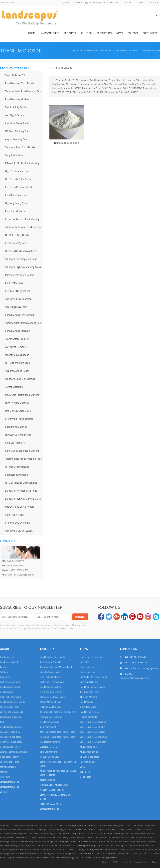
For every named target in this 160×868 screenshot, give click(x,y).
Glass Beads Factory (9, 757)
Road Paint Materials (16, 195)
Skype (156, 617)
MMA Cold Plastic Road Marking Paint (20, 164)
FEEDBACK (153, 3)
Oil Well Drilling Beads (17, 235)
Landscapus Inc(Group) (11, 717)
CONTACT (140, 3)
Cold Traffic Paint (14, 283)
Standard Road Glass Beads (20, 147)
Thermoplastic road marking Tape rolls (21, 228)
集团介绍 (4, 772)
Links (104, 862)
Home (32, 33)
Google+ (117, 617)
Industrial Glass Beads (17, 123)
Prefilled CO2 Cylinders (18, 291)
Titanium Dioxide (21, 51)
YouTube (140, 617)
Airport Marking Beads (17, 139)
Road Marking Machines (11, 727)
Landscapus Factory (89, 672)
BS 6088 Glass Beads (89, 757)
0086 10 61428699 (73, 3)
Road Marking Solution (11, 687)
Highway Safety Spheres (18, 203)
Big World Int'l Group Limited (93, 677)
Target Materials (14, 155)
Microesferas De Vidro (90, 747)
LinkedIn (125, 617)
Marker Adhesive (8, 767)
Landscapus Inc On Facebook (93, 722)
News (120, 33)
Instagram (148, 617)
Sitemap (4, 792)
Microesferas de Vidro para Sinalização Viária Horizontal (17, 276)
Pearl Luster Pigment (90, 712)
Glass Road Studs (88, 707)
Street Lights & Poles (16, 75)
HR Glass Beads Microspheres (21, 251)
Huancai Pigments (88, 717)
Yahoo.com (85, 772)
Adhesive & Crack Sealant (19, 299)
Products (70, 33)
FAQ (115, 862)
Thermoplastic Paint (9, 707)
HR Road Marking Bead (18, 131)
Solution (86, 33)
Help (125, 862)
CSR (2, 722)
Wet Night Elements (16, 115)
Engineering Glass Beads (12, 712)
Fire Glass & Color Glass (18, 179)
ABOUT (128, 3)
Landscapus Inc (49, 33)
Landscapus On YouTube (91, 657)
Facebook (101, 617)
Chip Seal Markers (15, 211)
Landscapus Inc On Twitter (92, 732)
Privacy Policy (140, 862)
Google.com (85, 777)
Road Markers (7, 692)
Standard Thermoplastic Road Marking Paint (19, 260)
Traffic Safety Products (17, 107)
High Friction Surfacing (11, 697)
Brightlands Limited (89, 682)
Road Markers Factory (10, 747)
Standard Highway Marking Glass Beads (20, 268)
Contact (133, 33)
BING (82, 767)
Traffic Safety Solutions (11, 682)
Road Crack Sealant (9, 662)
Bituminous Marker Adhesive (14, 752)
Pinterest (132, 617)
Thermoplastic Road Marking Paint (120, 51)
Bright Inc (84, 662)
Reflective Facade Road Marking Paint (20, 220)
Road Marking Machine (18, 99)
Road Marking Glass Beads (19, 83)
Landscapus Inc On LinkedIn (93, 742)
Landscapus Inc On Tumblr (92, 727)
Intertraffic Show (88, 762)
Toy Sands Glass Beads (11, 737)
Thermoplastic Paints (90, 692)
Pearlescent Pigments (17, 243)
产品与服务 (5, 777)
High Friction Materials (17, 171)
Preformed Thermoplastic (19, 187)
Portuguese (150, 33)
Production (104, 33)
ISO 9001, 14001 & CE (10, 732)
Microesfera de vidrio (90, 752)
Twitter (109, 617)
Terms (155, 862)
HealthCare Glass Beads (11, 742)
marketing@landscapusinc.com (104, 3)
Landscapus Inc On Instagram (94, 737)
